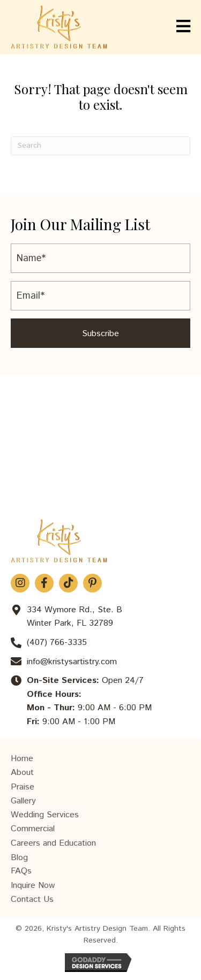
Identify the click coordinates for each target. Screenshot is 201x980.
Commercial (33, 829)
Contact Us (32, 899)
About (22, 773)
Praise (23, 787)
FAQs (21, 871)
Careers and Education (53, 843)
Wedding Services (45, 815)
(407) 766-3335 (57, 643)
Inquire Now (33, 886)
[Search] (100, 146)
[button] (100, 333)
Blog (19, 858)
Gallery (23, 801)
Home (22, 759)
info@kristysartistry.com (72, 662)
